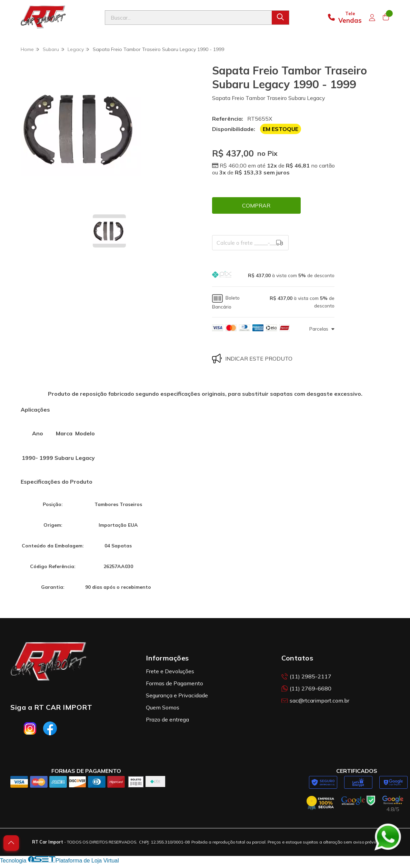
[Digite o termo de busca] (188, 18)
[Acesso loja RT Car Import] (372, 18)
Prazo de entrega (167, 719)
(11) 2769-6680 (306, 688)
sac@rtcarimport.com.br (315, 700)
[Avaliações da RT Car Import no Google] (393, 804)
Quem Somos (163, 707)
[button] (273, 275)
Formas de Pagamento (174, 683)
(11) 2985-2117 (306, 676)
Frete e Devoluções (170, 671)
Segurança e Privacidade (177, 695)
